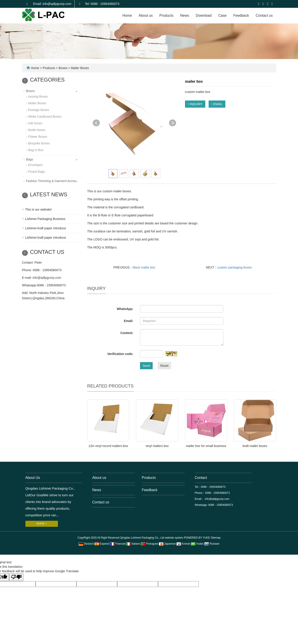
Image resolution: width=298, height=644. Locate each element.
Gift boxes (35, 123)
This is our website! (39, 209)
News (185, 15)
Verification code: (120, 354)
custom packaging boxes (234, 267)
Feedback (241, 15)
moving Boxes (38, 96)
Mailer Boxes (79, 68)
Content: (127, 333)
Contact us (264, 15)
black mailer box (144, 267)
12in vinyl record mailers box (108, 446)
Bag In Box (36, 150)
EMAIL (217, 104)
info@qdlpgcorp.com (47, 278)
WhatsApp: (125, 309)
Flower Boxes (38, 137)
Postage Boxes (39, 110)
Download (204, 15)
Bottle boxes (37, 130)
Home (127, 15)
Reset (164, 366)
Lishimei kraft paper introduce (46, 228)
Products (166, 15)
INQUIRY (195, 104)
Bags (30, 159)
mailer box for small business (206, 446)
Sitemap (216, 538)
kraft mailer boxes (255, 446)
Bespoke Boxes (39, 143)
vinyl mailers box (157, 446)
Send (146, 366)
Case (222, 15)
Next (173, 123)
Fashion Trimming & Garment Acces (51, 181)
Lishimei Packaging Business (45, 219)
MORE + (42, 524)
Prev (96, 123)
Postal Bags (37, 172)
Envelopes (36, 165)
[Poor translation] (16, 577)
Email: (129, 321)
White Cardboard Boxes (45, 117)
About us (146, 15)
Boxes (63, 68)
